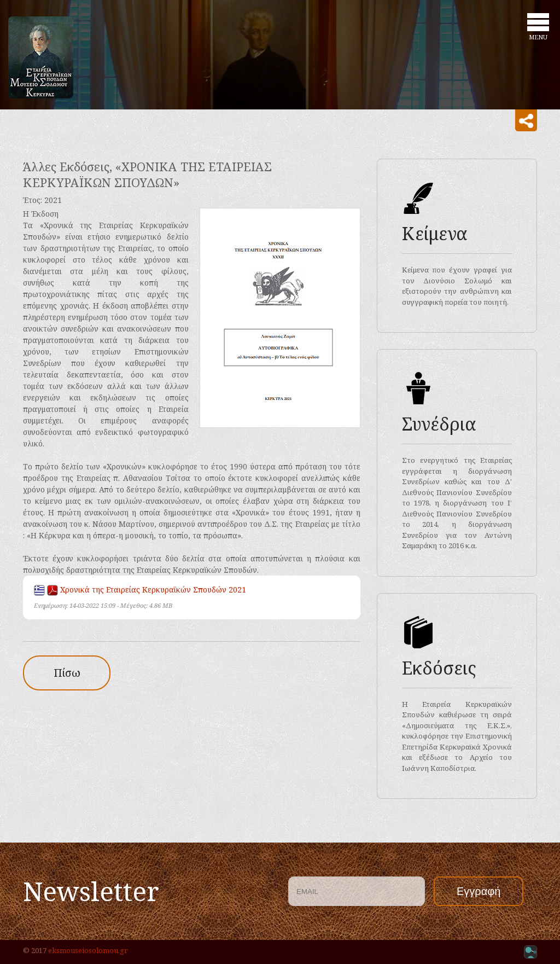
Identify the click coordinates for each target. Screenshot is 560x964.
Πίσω (67, 673)
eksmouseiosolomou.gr (88, 950)
